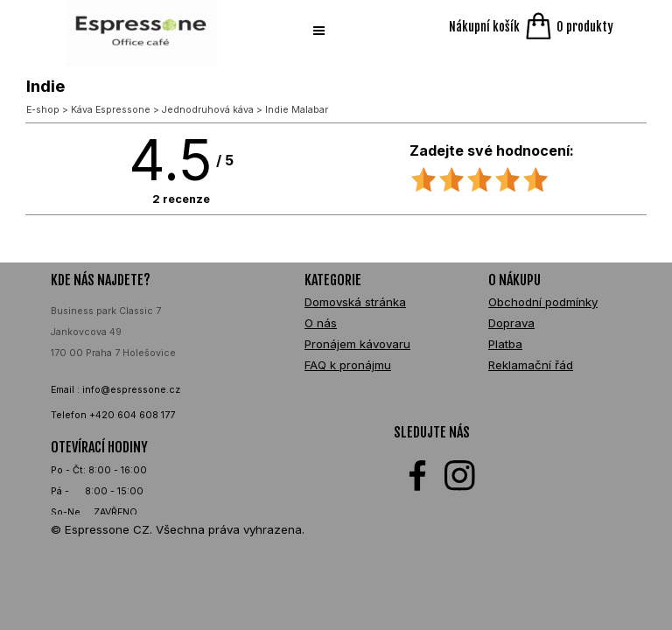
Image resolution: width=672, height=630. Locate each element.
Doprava (511, 323)
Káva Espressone (111, 110)
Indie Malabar (297, 110)
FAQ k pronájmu (348, 365)
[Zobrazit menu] (319, 30)
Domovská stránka (355, 302)
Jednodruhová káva (208, 110)
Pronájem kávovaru (357, 344)
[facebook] (418, 476)
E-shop (43, 110)
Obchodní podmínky (543, 302)
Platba (505, 344)
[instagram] (460, 476)
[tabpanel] (147, 413)
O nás (321, 323)
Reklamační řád (531, 365)
